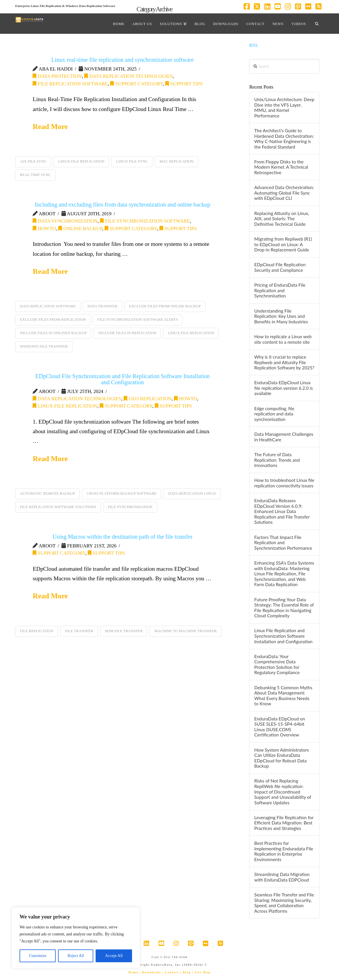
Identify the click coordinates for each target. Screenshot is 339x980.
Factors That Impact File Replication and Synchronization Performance (283, 543)
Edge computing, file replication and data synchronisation (274, 414)
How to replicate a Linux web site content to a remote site (283, 339)
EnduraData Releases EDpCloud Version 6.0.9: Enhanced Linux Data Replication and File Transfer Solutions (282, 511)
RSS (253, 45)
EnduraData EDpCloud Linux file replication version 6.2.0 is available (283, 388)
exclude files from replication (53, 319)
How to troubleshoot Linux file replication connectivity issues (284, 483)
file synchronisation (130, 507)
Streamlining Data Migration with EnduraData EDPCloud (282, 877)
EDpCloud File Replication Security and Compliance (280, 267)
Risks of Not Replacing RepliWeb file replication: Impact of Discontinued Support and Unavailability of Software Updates (283, 792)
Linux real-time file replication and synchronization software (123, 60)
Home (134, 972)
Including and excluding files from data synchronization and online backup (122, 205)
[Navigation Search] (317, 24)
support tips (184, 84)
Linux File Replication (65, 406)
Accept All (114, 956)
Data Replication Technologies (129, 76)
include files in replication (127, 333)
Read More (50, 127)
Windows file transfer (44, 346)
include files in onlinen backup (53, 333)
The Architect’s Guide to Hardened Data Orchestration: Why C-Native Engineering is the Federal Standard (284, 139)
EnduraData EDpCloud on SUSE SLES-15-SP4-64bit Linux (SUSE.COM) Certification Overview (280, 727)
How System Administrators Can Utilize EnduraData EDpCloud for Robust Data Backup (281, 758)
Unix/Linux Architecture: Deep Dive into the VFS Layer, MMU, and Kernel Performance (284, 107)
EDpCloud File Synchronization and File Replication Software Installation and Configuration (123, 379)
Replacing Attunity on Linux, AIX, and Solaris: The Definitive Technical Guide (282, 219)
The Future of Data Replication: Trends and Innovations (277, 460)
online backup (80, 229)
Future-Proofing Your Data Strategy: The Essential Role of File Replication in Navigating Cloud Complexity (284, 608)
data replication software (48, 306)
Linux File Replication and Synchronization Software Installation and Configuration (283, 636)
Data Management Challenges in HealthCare (284, 437)
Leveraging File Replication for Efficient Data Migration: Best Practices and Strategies (284, 823)
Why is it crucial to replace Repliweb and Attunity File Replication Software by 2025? (284, 362)
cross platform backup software (122, 493)
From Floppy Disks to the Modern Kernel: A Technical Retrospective (281, 167)
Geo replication (147, 399)
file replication (36, 631)
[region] (76, 938)
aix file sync (33, 161)
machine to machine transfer (185, 631)
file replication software (70, 84)
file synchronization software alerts (138, 319)
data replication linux (192, 493)
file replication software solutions (58, 507)
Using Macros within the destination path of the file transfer (123, 537)
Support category (136, 84)
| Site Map (201, 972)
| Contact (171, 972)
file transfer (79, 631)
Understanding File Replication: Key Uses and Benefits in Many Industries (281, 316)
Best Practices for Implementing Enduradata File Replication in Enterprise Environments (284, 851)
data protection (57, 76)
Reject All (76, 956)
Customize (38, 956)
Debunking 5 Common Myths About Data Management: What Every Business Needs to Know (283, 696)
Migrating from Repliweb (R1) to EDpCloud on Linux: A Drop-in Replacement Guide (283, 244)
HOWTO (44, 229)
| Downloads (150, 972)
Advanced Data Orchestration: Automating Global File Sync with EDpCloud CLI (284, 193)
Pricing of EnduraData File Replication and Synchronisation (280, 290)
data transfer (102, 306)
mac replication (176, 161)
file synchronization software (145, 221)
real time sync (35, 175)
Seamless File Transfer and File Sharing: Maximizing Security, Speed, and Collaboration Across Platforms (284, 903)
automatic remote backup (47, 493)
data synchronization (65, 221)
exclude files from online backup (165, 306)
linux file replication (81, 161)
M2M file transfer (124, 631)
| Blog (185, 972)
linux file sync (132, 161)
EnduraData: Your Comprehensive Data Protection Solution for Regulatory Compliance (277, 665)
